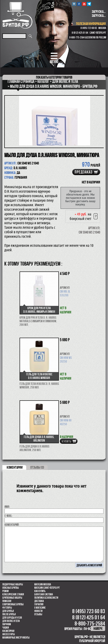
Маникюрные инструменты (16, 638)
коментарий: (12, 525)
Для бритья (8, 611)
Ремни (5, 591)
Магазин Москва (43, 584)
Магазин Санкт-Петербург (47, 588)
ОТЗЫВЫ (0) (37, 467)
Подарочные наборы (13, 584)
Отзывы (38, 614)
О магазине (40, 608)
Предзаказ (84, 172)
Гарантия (39, 604)
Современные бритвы (13, 604)
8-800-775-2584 (77, 37)
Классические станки (13, 594)
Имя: (7, 507)
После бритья (9, 614)
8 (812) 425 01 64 (80, 33)
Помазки (7, 601)
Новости (38, 611)
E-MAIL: (9, 516)
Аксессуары (9, 634)
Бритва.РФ (17, 15)
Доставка (39, 601)
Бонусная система (44, 594)
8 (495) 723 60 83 (89, 28)
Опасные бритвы (11, 588)
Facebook (79, 4)
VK (74, 4)
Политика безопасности (46, 598)
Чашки (6, 628)
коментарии (15, 467)
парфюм (7, 624)
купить (67, 441)
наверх (98, 628)
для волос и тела (11, 621)
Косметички (8, 631)
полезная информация (91, 24)
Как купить (40, 591)
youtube (84, 4)
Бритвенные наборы (12, 598)
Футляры (7, 608)
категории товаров (54, 77)
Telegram (89, 4)
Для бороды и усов (12, 618)
